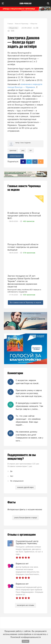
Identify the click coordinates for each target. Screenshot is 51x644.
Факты (12, 502)
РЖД (23, 150)
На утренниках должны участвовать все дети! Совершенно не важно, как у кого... (29, 436)
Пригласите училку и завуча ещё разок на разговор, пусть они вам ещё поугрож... (30, 393)
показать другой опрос (25, 487)
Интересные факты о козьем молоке (25, 509)
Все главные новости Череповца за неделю (25, 302)
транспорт (13, 150)
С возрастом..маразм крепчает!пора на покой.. (28, 382)
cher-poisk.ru (25, 4)
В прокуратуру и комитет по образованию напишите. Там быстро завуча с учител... (29, 406)
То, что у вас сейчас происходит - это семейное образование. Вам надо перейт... (28, 420)
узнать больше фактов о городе (25, 518)
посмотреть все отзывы (25, 605)
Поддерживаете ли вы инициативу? (22, 457)
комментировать (16, 156)
